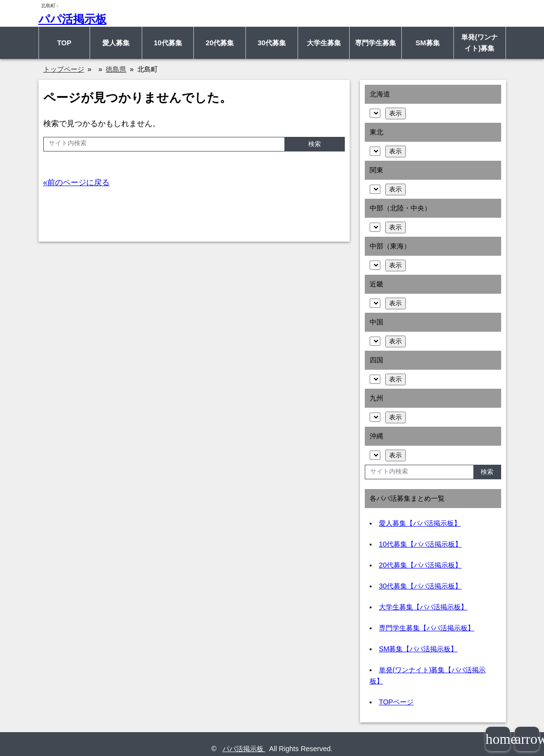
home (498, 739)
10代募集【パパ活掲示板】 (420, 544)
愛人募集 (116, 43)
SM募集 (428, 43)
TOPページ (396, 702)
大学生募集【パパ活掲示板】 (423, 607)
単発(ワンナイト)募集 (479, 43)
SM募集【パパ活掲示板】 (418, 649)
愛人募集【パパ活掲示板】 (420, 523)
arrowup (527, 739)
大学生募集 (324, 43)
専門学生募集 (375, 43)
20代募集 (220, 43)
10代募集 (168, 43)
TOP (64, 43)
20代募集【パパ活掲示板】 (420, 565)
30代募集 (272, 43)
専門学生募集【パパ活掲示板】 (427, 628)
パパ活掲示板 (73, 19)
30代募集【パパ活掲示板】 (420, 586)
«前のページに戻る (77, 182)
